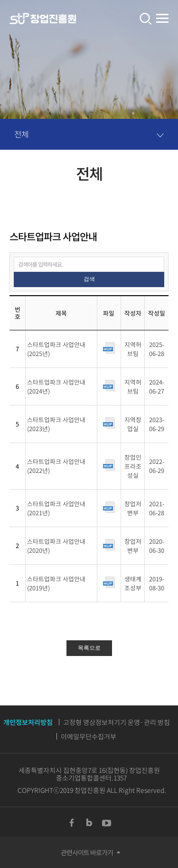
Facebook (72, 823)
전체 (21, 134)
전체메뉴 (162, 19)
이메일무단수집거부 (89, 736)
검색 (89, 279)
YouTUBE (107, 823)
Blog (89, 823)
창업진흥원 (43, 19)
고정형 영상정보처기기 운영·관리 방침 (117, 722)
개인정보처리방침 (28, 722)
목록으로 (89, 648)
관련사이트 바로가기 (87, 852)
